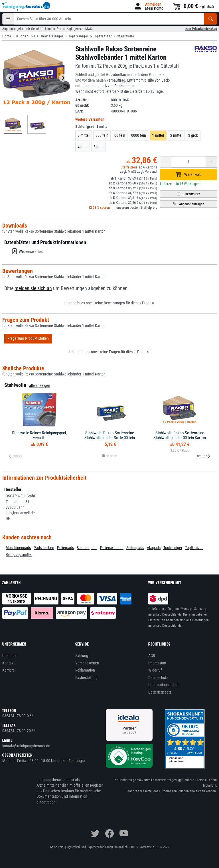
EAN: (79, 111)
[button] (148, 6)
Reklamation (85, 670)
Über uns (9, 656)
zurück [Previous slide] (15, 456)
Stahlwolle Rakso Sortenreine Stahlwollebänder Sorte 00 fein (110, 435)
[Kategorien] (8, 19)
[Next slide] (63, 78)
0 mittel (84, 135)
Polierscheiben (112, 548)
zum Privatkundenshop (201, 29)
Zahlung (82, 656)
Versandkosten (87, 663)
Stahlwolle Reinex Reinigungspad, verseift (39, 435)
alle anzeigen (40, 385)
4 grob (83, 147)
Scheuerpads (87, 548)
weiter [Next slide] (204, 456)
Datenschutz (158, 678)
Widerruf (155, 670)
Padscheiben (44, 548)
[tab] (103, 456)
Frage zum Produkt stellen (28, 338)
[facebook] (109, 833)
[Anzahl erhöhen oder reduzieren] (188, 162)
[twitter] (95, 833)
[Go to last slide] (10, 78)
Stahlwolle (126, 36)
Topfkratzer (194, 548)
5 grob (99, 147)
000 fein (102, 135)
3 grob (193, 135)
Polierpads (65, 548)
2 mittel (176, 135)
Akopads (154, 548)
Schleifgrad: (92, 126)
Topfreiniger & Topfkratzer (90, 36)
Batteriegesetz (160, 692)
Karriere (9, 670)
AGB (152, 656)
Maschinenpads (18, 548)
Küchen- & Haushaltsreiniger (40, 36)
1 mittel (158, 135)
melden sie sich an (33, 288)
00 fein (120, 135)
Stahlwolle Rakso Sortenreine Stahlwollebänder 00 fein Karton (180, 435)
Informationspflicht (163, 685)
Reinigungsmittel (19, 554)
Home (7, 36)
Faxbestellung (87, 678)
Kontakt (9, 663)
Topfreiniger (173, 548)
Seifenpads (135, 548)
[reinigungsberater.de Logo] (27, 6)
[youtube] (124, 833)
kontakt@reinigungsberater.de (26, 746)
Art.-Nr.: (82, 100)
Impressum (157, 663)
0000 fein (139, 135)
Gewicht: (82, 105)
